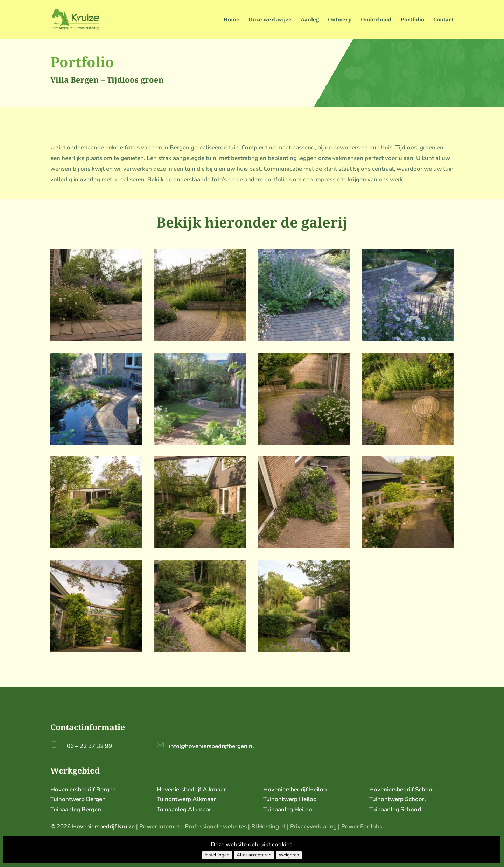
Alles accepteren (254, 855)
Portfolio (412, 20)
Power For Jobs (362, 827)
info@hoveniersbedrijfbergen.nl (212, 746)
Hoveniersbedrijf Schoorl (403, 789)
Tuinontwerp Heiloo (290, 799)
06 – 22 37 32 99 (89, 746)
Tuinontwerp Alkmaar (186, 799)
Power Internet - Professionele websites (193, 827)
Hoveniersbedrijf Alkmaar (191, 789)
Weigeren (289, 855)
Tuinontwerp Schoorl (398, 799)
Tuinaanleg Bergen (76, 809)
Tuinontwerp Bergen (78, 799)
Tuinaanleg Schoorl (395, 809)
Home (232, 20)
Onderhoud (376, 20)
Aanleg (310, 20)
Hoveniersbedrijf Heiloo (295, 789)
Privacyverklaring (313, 827)
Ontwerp (340, 20)
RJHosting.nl (268, 827)
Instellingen (217, 855)
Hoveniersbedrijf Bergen (83, 789)
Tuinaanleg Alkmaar (184, 809)
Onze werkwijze (270, 20)
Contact (443, 20)
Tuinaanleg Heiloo (288, 809)
